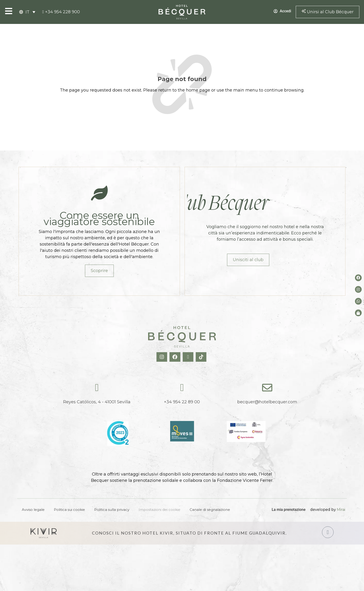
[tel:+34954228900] (61, 12)
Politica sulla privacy (112, 510)
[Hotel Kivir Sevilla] (44, 533)
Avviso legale (33, 510)
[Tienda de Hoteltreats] (358, 313)
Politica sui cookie (69, 510)
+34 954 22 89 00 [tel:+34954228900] (182, 402)
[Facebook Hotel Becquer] (175, 357)
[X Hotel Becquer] (189, 357)
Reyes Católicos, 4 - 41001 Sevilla (97, 402)
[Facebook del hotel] (358, 278)
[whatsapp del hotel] (358, 301)
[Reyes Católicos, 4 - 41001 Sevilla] (97, 388)
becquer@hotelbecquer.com (267, 402)
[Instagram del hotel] (358, 290)
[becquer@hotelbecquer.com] (267, 388)
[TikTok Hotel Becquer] (202, 357)
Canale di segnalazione (210, 510)
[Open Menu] (9, 11)
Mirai (341, 510)
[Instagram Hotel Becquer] (162, 357)
